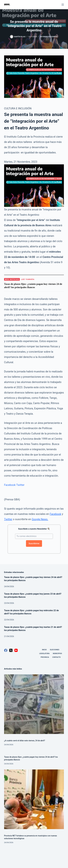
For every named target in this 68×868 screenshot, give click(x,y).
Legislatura (44, 654)
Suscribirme (34, 543)
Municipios (57, 654)
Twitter (20, 485)
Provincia (45, 657)
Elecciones (55, 650)
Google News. (40, 519)
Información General (49, 37)
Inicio (44, 650)
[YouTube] (16, 650)
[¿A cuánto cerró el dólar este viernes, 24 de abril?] (34, 704)
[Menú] (63, 5)
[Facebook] (6, 650)
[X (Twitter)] (11, 650)
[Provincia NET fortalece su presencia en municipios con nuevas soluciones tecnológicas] (34, 799)
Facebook (10, 485)
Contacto (56, 657)
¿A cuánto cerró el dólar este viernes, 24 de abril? (25, 741)
